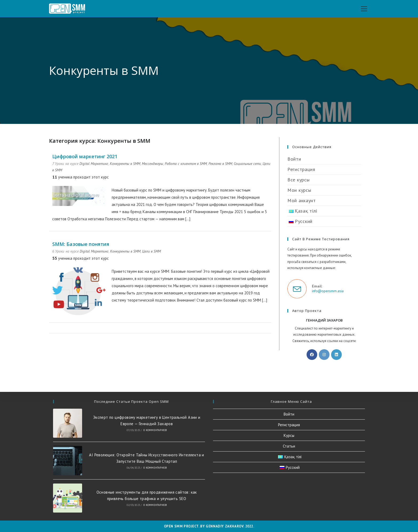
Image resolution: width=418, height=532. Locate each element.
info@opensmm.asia (328, 291)
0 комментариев (155, 430)
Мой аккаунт (302, 200)
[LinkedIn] (336, 355)
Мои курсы (299, 190)
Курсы (289, 435)
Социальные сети (247, 164)
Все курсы (298, 180)
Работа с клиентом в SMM (186, 164)
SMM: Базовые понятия (81, 244)
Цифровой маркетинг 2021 (85, 156)
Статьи (289, 446)
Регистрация (301, 169)
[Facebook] (312, 355)
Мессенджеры (152, 164)
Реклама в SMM (220, 164)
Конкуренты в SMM (125, 164)
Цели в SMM (151, 251)
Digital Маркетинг (94, 164)
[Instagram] (324, 355)
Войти (294, 159)
